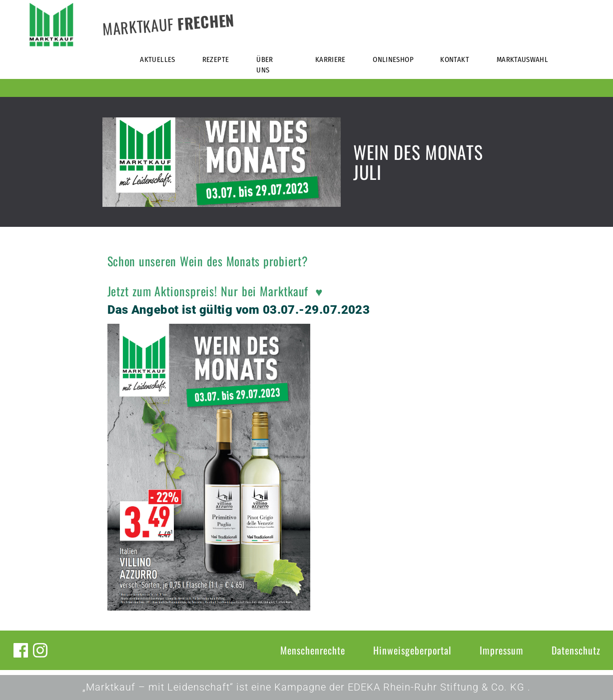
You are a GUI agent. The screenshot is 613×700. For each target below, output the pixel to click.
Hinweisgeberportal (412, 650)
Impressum (502, 650)
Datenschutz (576, 650)
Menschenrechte (313, 650)
